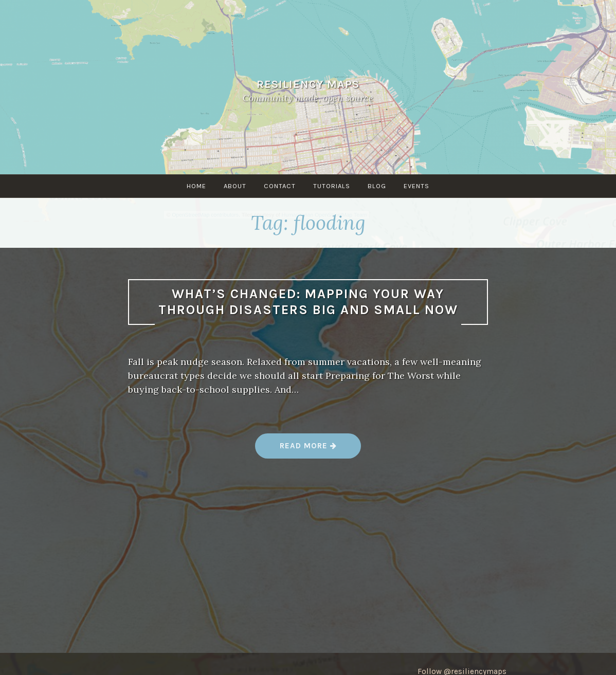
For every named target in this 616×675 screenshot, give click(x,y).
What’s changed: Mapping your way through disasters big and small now (308, 302)
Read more (309, 450)
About (235, 186)
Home (196, 186)
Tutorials (332, 186)
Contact (280, 186)
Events (416, 186)
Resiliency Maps (308, 84)
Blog (377, 186)
